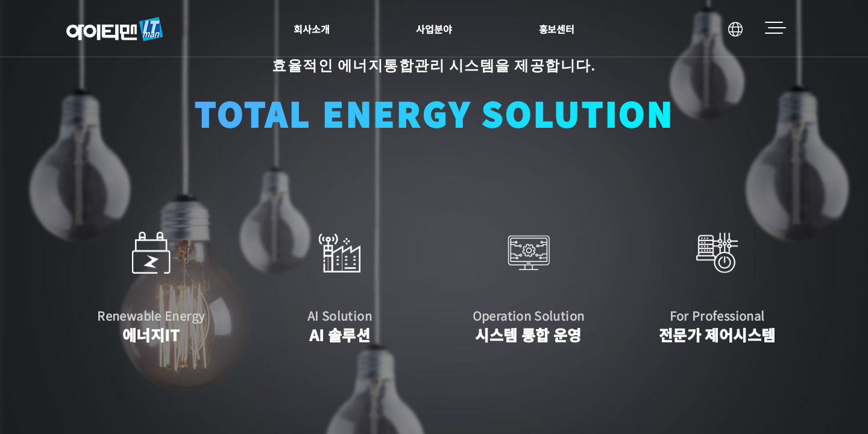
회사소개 (312, 29)
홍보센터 (557, 29)
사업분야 (434, 29)
